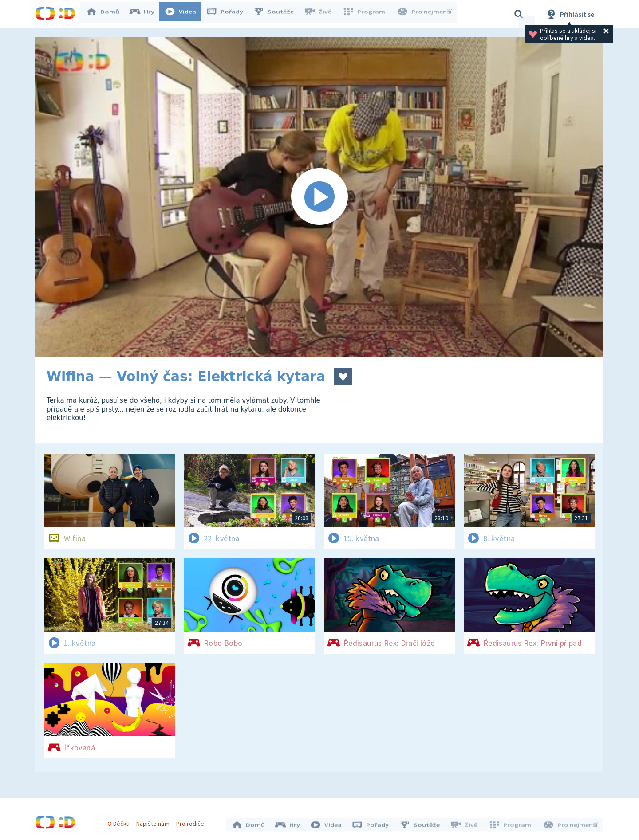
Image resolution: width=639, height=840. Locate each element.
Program (367, 14)
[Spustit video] (319, 197)
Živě (322, 14)
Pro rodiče (192, 821)
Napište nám (155, 821)
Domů (107, 14)
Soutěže (278, 14)
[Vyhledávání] (519, 14)
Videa (185, 14)
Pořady (229, 14)
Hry (146, 14)
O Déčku (121, 821)
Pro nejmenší (425, 14)
